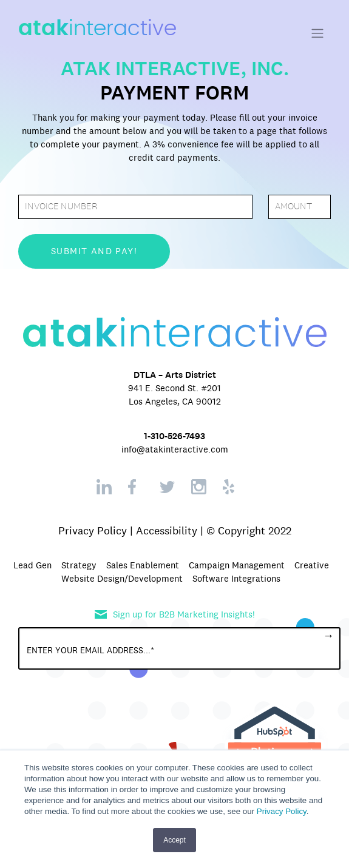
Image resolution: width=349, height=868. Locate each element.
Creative (312, 565)
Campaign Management (237, 565)
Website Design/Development (122, 579)
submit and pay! (94, 251)
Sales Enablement (143, 565)
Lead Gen (32, 565)
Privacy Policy (282, 811)
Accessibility (167, 531)
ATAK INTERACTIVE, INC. (175, 69)
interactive (97, 29)
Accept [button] (174, 840)
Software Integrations (236, 579)
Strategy (79, 565)
